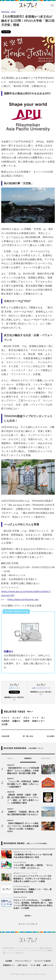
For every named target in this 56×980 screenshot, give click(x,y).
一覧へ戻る (28, 736)
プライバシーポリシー (23, 961)
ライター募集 (35, 965)
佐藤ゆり (9, 651)
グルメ (26, 718)
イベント (5, 718)
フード (35, 718)
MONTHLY (46, 758)
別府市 (26, 721)
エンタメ (16, 718)
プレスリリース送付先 (42, 961)
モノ (43, 718)
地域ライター (38, 721)
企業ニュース (48, 965)
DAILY (10, 758)
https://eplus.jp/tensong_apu (23, 599)
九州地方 (5, 721)
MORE (28, 916)
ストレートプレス (28, 924)
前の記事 (5, 736)
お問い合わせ (22, 965)
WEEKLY (28, 758)
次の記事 (51, 736)
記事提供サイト (9, 965)
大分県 (4, 724)
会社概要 (9, 961)
